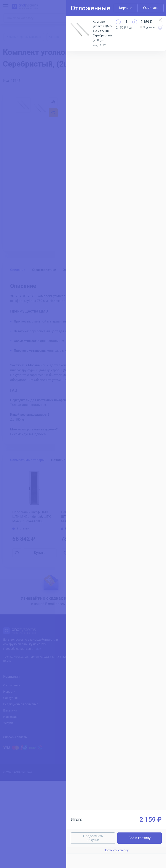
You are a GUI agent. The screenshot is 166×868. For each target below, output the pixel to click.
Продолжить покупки (93, 838)
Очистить (151, 8)
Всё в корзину (140, 838)
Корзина (126, 8)
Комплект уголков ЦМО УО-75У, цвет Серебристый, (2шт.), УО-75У (103, 31)
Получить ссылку (116, 850)
